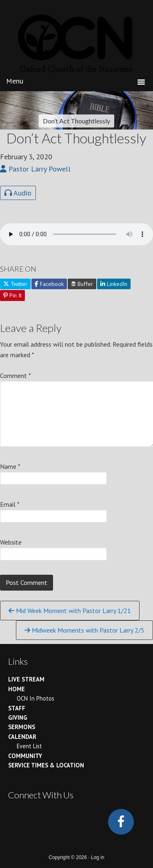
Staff (17, 708)
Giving (18, 717)
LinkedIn (114, 284)
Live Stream (26, 679)
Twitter (15, 284)
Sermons (22, 727)
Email (10, 504)
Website (11, 542)
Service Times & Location (46, 765)
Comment (16, 376)
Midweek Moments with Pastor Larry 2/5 (84, 630)
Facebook (49, 284)
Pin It (12, 295)
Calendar (22, 737)
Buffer (82, 284)
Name (10, 466)
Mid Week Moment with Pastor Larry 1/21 (70, 611)
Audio (18, 193)
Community (25, 756)
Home (17, 689)
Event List (29, 746)
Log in (98, 857)
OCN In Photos (35, 698)
